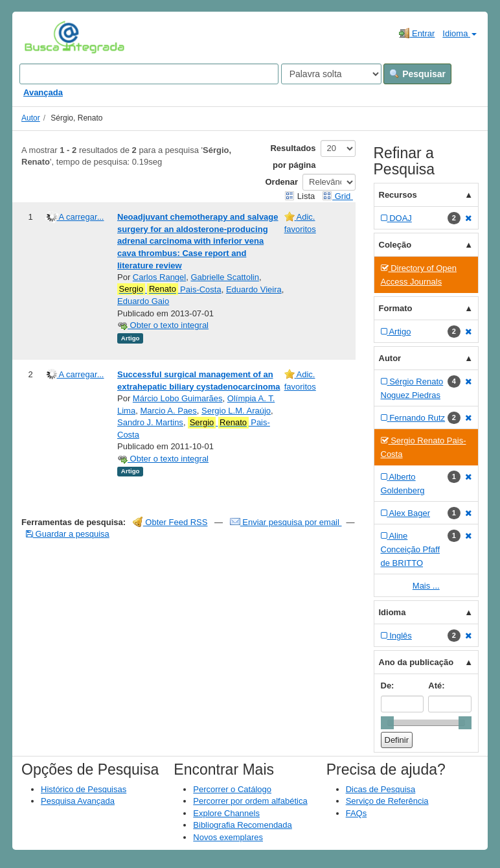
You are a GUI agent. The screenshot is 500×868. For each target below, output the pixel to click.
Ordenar (282, 182)
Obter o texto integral (163, 325)
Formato (396, 308)
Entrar (417, 33)
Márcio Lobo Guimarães (178, 398)
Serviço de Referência (387, 801)
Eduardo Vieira (254, 289)
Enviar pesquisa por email (286, 522)
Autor (31, 118)
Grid (337, 196)
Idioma (460, 33)
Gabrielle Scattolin (225, 277)
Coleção (395, 245)
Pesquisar (417, 74)
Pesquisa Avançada (78, 801)
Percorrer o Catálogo (232, 789)
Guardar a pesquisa (68, 534)
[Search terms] (149, 74)
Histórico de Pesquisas (84, 789)
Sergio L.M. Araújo (236, 411)
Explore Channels (226, 813)
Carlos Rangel (159, 277)
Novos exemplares (228, 837)
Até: (436, 686)
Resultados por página (293, 157)
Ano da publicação (416, 662)
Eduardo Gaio (143, 301)
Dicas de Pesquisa (381, 789)
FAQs (357, 813)
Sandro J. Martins (150, 422)
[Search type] (331, 74)
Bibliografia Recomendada (242, 825)
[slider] (387, 723)
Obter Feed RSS (170, 522)
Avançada (43, 92)
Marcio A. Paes (168, 411)
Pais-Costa (169, 289)
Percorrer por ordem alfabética (250, 801)
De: (388, 686)
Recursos (398, 195)
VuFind (44, 37)
